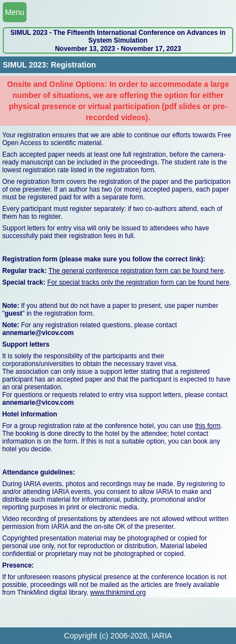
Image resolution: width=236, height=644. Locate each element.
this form (208, 426)
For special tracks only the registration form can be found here (138, 282)
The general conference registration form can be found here (136, 271)
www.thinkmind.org (118, 593)
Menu (15, 12)
